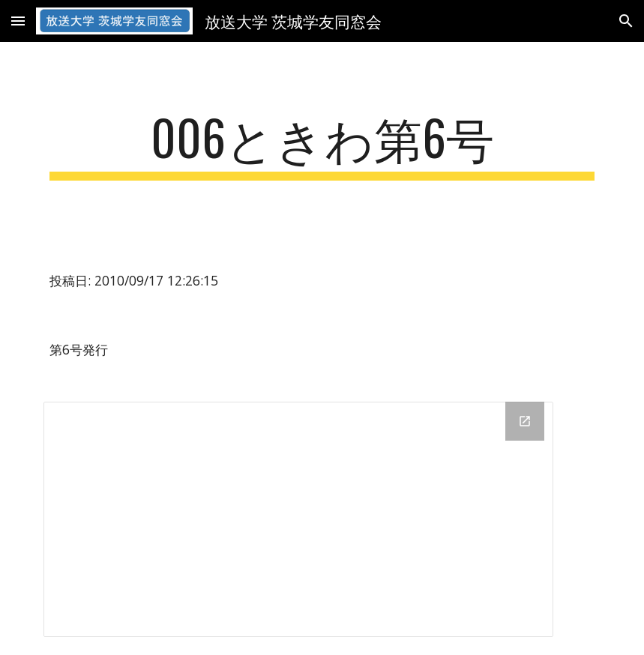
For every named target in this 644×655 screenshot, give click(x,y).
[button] (18, 21)
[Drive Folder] (298, 519)
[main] (322, 144)
